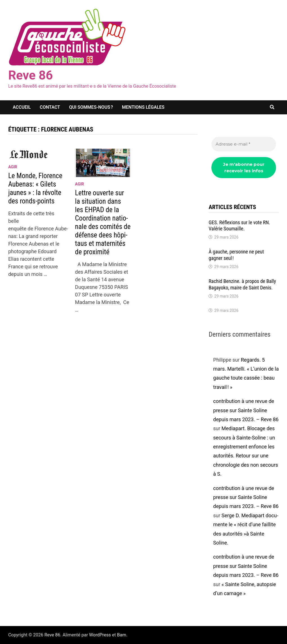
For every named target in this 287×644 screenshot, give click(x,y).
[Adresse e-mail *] (244, 144)
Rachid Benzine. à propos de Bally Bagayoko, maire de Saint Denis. (242, 284)
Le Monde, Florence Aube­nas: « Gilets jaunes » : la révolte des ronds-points (35, 188)
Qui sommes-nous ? (91, 107)
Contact (50, 107)
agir (13, 167)
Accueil (22, 107)
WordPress (100, 635)
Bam (122, 635)
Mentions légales (143, 107)
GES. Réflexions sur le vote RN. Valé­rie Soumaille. (239, 226)
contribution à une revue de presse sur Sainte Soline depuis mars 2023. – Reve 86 (246, 410)
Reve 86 (30, 75)
